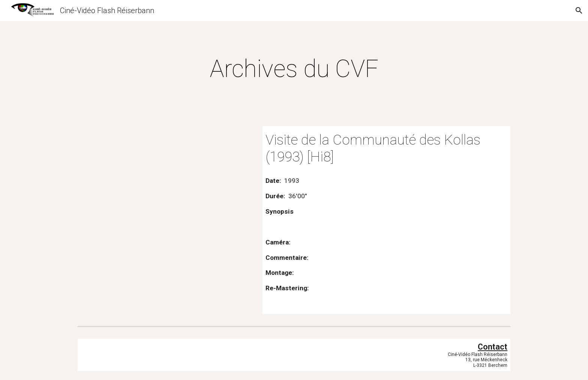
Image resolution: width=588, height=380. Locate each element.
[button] (579, 11)
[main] (294, 69)
